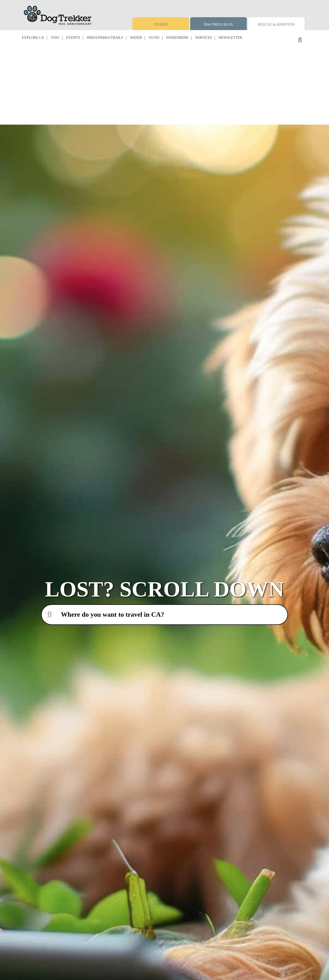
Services (203, 38)
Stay (55, 38)
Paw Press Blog (219, 25)
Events (73, 38)
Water (136, 38)
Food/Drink (177, 38)
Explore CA (33, 38)
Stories (161, 25)
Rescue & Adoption (276, 25)
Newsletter (230, 38)
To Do (154, 38)
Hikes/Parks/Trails (105, 38)
